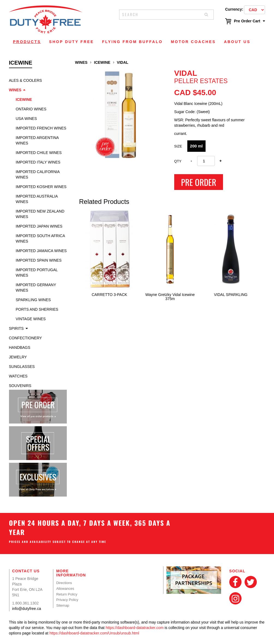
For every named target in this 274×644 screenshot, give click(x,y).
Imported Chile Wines (39, 153)
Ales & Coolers (25, 80)
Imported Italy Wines (38, 162)
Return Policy (67, 594)
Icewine (24, 99)
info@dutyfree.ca (27, 609)
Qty (178, 161)
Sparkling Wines (33, 300)
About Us (237, 42)
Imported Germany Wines (36, 288)
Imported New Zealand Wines (40, 214)
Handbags (20, 347)
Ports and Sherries (37, 309)
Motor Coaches (193, 42)
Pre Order (199, 182)
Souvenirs (20, 386)
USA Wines (26, 119)
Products (27, 42)
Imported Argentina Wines (37, 140)
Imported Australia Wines (37, 199)
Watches (18, 376)
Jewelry (18, 357)
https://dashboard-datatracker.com (134, 628)
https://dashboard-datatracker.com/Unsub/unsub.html (94, 633)
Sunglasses (22, 367)
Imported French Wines (41, 128)
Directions (64, 583)
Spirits (16, 328)
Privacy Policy (67, 600)
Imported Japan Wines (39, 226)
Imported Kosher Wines (41, 187)
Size (178, 146)
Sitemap (63, 605)
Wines (15, 90)
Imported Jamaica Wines (41, 251)
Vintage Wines (31, 319)
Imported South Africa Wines (40, 238)
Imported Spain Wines (39, 260)
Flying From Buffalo (132, 42)
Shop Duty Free (71, 42)
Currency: (234, 9)
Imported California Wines (38, 174)
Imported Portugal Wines (37, 273)
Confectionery (25, 338)
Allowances (65, 589)
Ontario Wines (31, 109)
